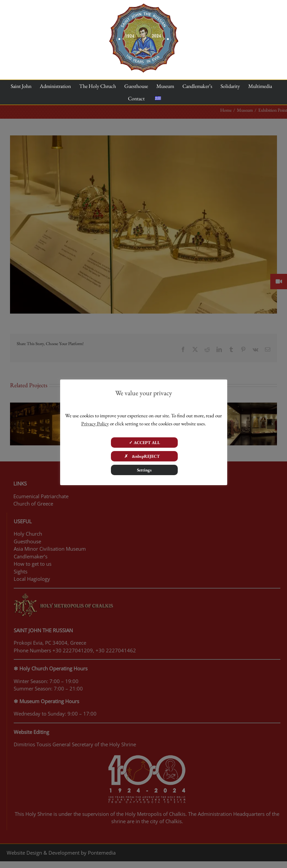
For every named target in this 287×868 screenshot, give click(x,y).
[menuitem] (158, 99)
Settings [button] (144, 470)
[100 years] (143, 6)
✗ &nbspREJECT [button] (145, 456)
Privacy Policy (95, 423)
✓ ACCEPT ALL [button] (145, 443)
